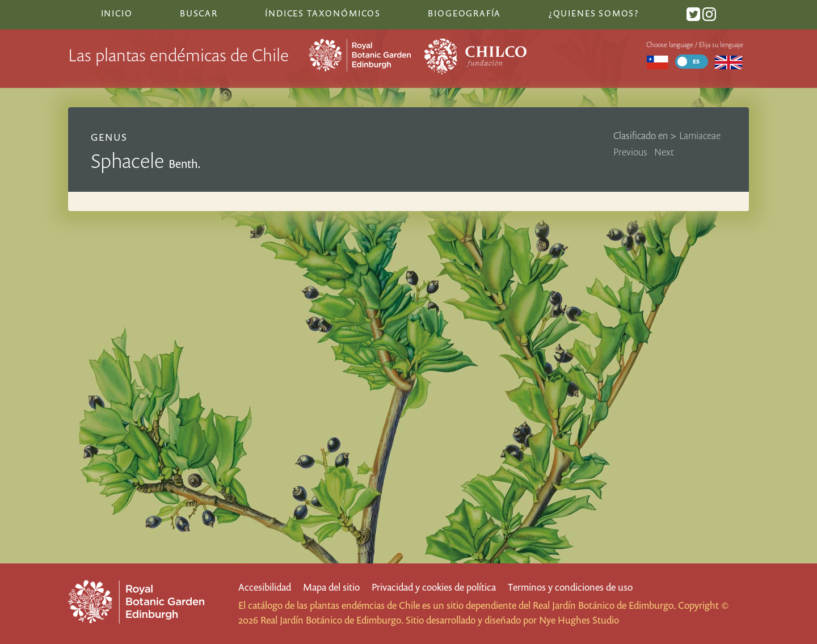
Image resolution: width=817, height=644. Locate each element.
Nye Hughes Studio (579, 620)
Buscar (199, 13)
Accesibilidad (265, 587)
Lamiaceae (700, 135)
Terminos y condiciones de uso (570, 587)
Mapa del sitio (331, 587)
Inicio (117, 13)
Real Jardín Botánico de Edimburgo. (604, 605)
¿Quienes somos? (594, 13)
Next (664, 152)
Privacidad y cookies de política (434, 587)
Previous (630, 152)
